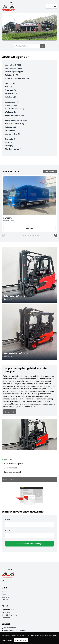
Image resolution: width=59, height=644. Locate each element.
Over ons (5, 597)
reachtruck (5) (11, 94)
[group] (29, 203)
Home (4, 591)
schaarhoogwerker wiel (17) (17, 78)
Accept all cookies (21, 640)
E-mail (8, 520)
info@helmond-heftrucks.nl (15, 630)
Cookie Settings (7, 640)
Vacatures (6, 594)
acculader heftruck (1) (14, 124)
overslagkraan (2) (13, 105)
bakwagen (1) (11, 127)
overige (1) (10, 146)
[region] (29, 638)
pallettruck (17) (12, 75)
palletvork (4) (11, 97)
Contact (5, 600)
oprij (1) (8, 142)
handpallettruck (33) (14, 68)
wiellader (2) (10, 112)
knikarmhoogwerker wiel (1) (17, 120)
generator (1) (11, 139)
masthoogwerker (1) (14, 149)
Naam (8, 531)
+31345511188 (10, 628)
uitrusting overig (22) (14, 72)
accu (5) (8, 87)
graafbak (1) (10, 131)
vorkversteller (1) (12, 134)
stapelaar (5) (10, 90)
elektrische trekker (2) (14, 109)
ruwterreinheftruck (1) (15, 115)
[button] (3, 235)
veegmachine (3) (12, 102)
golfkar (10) (10, 83)
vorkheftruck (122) (13, 65)
